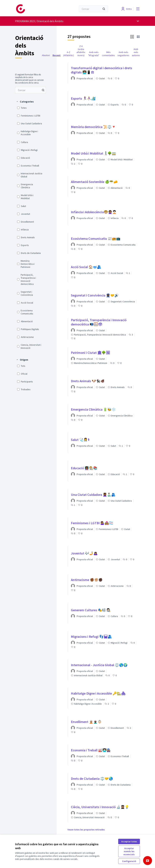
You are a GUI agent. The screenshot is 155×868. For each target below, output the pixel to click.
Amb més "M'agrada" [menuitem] (94, 54)
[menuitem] (30, 90)
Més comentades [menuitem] (108, 54)
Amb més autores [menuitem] (136, 52)
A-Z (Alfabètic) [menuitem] (69, 54)
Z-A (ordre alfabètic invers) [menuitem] (81, 51)
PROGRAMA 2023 (25, 21)
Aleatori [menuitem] (46, 55)
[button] (25, 102)
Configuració (129, 861)
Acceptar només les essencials (129, 851)
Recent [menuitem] (57, 55)
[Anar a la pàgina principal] (38, 9)
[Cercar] (93, 9)
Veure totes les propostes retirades (86, 830)
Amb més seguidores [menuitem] (123, 54)
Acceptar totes (129, 841)
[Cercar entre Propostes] (30, 90)
